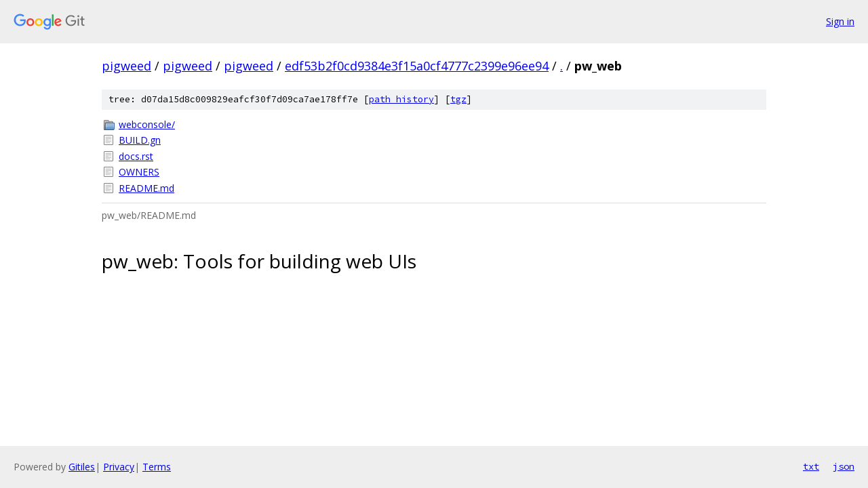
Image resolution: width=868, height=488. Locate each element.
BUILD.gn (140, 140)
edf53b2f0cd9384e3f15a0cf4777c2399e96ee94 (417, 66)
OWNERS (139, 172)
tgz (458, 99)
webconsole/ (147, 124)
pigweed (126, 66)
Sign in (840, 21)
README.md (146, 188)
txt (811, 466)
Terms (157, 467)
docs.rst (136, 156)
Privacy (119, 467)
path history (401, 99)
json (844, 466)
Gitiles (82, 467)
